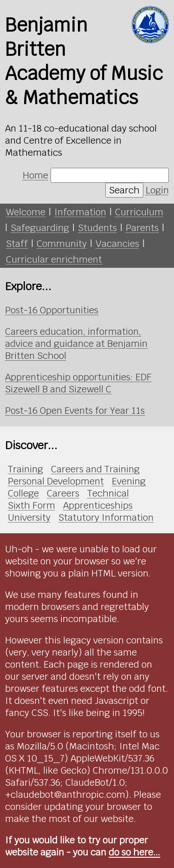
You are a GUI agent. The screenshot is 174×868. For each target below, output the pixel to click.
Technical (108, 493)
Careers (63, 493)
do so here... (134, 852)
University (29, 517)
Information (80, 212)
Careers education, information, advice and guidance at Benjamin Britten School (76, 344)
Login (157, 190)
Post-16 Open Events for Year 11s (75, 411)
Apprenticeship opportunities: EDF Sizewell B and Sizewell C (78, 383)
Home (35, 175)
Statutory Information (106, 517)
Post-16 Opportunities (52, 310)
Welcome (26, 212)
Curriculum (139, 212)
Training (26, 469)
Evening (129, 481)
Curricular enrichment (54, 259)
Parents (142, 228)
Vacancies (117, 244)
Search (124, 190)
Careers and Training (95, 469)
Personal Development (56, 481)
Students (97, 228)
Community (62, 244)
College (23, 493)
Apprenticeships (98, 505)
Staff (17, 244)
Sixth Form (32, 505)
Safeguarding (40, 228)
